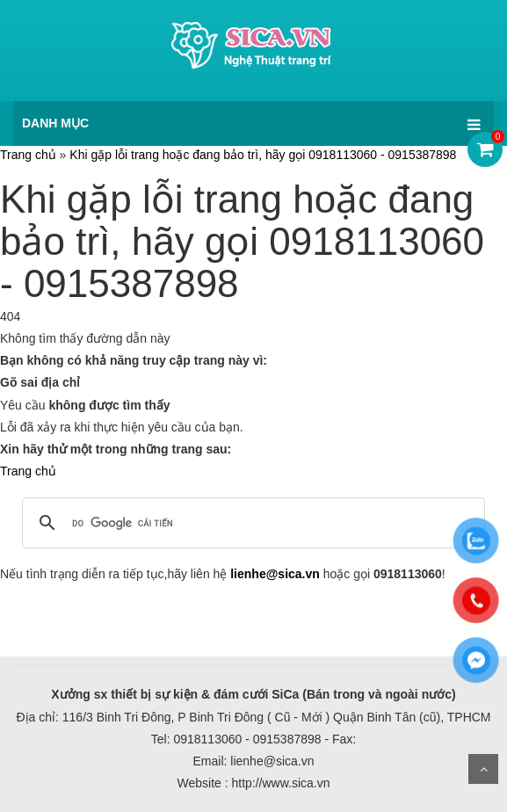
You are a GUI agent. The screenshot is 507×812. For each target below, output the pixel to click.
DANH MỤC (55, 123)
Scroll (483, 769)
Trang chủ (28, 155)
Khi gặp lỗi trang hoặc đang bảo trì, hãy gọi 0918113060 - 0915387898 (263, 155)
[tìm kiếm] (251, 523)
